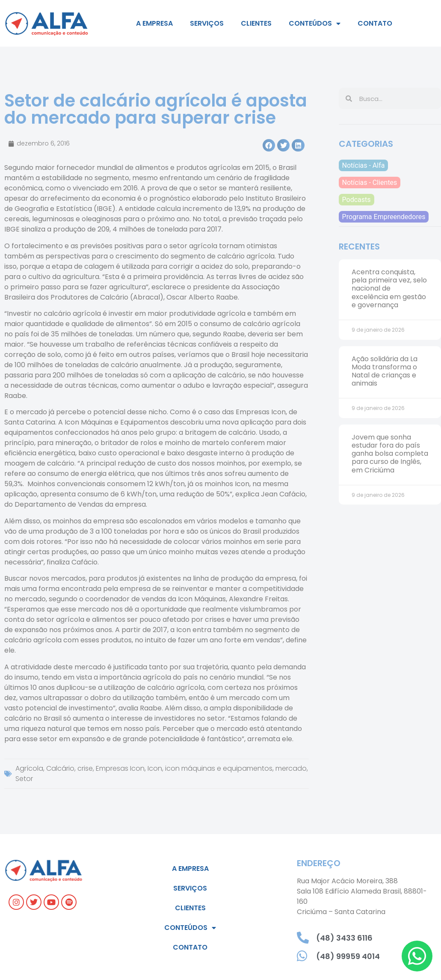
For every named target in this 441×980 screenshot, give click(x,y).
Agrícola (29, 768)
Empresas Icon (120, 768)
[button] (269, 145)
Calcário (60, 768)
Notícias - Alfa (364, 165)
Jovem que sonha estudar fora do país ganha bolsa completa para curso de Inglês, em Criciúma (390, 454)
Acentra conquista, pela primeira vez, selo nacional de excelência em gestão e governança (389, 288)
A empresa (154, 23)
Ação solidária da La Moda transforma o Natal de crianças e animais (385, 371)
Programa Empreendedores (384, 217)
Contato (375, 23)
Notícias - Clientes (370, 183)
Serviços (207, 23)
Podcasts (357, 200)
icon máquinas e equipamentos (219, 768)
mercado (291, 768)
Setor (24, 779)
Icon (155, 768)
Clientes (256, 23)
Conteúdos (315, 24)
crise (85, 768)
